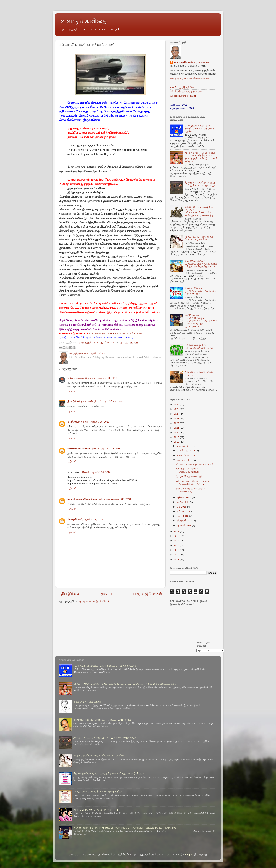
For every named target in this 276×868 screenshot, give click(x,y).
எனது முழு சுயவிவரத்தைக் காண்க (190, 78)
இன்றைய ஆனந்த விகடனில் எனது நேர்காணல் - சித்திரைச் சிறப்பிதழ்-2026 (201, 264)
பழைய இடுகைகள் (148, 594)
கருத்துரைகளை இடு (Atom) (93, 601)
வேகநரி (72, 519)
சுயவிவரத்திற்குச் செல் (183, 87)
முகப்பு (106, 594)
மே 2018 (182, 507)
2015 (177, 541)
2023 (177, 419)
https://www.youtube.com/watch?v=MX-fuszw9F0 (115, 333)
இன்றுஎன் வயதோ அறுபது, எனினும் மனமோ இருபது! (200, 184)
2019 (177, 437)
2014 (177, 545)
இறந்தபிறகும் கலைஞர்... (190, 476)
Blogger (189, 855)
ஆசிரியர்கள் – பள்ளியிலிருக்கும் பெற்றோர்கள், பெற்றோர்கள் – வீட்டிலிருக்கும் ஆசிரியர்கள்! (201, 321)
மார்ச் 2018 (183, 516)
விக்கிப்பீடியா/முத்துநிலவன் (186, 92)
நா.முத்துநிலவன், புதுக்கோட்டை (192, 62)
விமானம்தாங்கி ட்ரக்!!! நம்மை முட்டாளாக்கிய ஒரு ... (193, 482)
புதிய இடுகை (69, 594)
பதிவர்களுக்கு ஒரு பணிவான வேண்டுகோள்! (199, 346)
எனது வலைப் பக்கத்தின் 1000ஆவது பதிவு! (98, 792)
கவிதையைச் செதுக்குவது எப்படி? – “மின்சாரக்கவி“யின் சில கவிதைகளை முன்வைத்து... (200, 211)
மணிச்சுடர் (73, 422)
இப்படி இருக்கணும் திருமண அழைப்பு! (96, 810)
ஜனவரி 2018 (184, 525)
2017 (177, 531)
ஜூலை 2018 (184, 497)
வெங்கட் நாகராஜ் (77, 378)
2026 (177, 404)
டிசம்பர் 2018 (184, 446)
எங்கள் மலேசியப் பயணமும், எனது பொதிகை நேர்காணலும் (200, 291)
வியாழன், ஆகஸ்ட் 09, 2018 (115, 499)
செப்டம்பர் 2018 (186, 455)
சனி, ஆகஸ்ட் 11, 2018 (90, 519)
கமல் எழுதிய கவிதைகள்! (88, 702)
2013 (177, 550)
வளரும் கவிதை (84, 21)
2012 (177, 555)
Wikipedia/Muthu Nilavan (183, 96)
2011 (177, 559)
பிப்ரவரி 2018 (185, 521)
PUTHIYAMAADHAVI (79, 449)
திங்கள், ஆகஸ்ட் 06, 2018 (103, 378)
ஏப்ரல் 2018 (184, 511)
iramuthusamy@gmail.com (83, 499)
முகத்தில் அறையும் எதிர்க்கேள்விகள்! (187, 470)
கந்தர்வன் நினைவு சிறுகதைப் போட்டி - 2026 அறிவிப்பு (104, 720)
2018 (177, 442)
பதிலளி (72, 391)
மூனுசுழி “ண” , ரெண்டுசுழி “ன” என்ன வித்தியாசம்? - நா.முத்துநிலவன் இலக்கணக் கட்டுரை (201, 157)
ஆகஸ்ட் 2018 (185, 460)
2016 (177, 536)
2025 (177, 409)
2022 (177, 423)
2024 (177, 414)
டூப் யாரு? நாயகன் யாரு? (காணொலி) (191, 490)
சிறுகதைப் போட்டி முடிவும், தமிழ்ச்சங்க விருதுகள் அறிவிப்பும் (109, 774)
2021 (177, 428)
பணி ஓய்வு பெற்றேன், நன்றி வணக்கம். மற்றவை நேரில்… (199, 129)
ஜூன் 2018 (183, 502)
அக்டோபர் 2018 (186, 451)
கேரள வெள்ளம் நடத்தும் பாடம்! (194, 464)
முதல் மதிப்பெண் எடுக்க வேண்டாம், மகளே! (199, 238)
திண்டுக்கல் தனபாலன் (80, 401)
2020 (177, 433)
